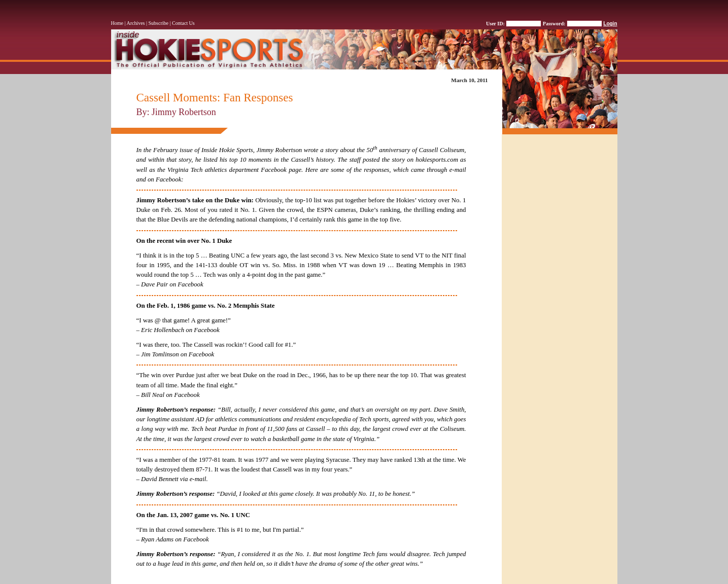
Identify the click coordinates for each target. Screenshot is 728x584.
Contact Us (183, 23)
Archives (135, 23)
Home (117, 23)
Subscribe (159, 23)
